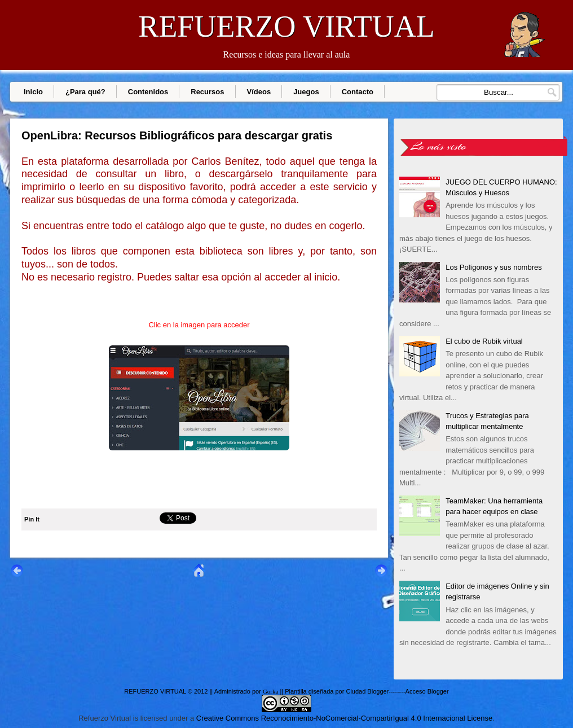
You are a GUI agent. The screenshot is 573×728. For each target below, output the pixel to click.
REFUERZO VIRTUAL (286, 27)
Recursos (207, 92)
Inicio (33, 92)
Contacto (358, 92)
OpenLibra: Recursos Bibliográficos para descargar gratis (177, 136)
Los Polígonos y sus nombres (494, 267)
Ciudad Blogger (367, 691)
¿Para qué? (85, 92)
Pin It (32, 519)
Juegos (306, 92)
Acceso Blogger (427, 691)
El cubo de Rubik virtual (484, 341)
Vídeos (259, 92)
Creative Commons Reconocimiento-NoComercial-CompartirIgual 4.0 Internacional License (344, 718)
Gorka (271, 691)
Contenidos (148, 92)
